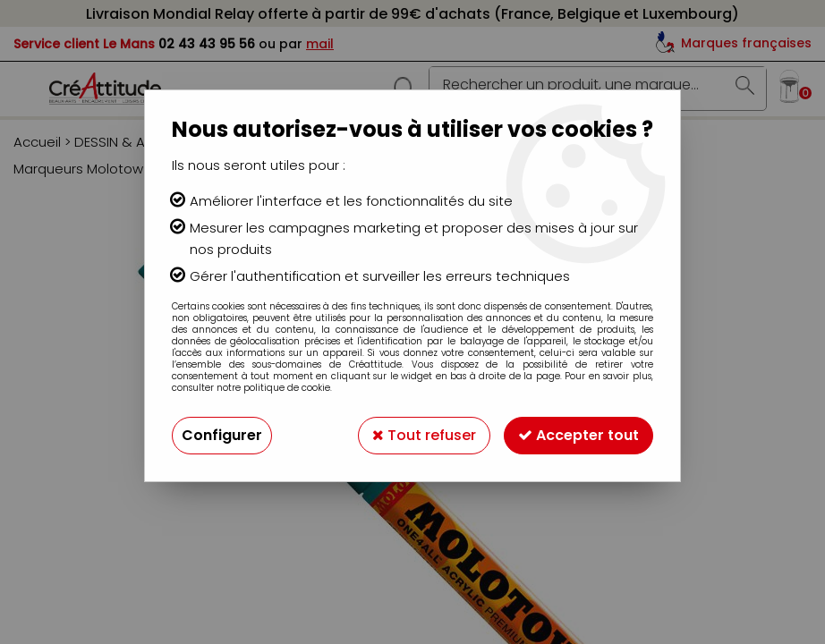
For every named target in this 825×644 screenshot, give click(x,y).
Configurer (222, 435)
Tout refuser (424, 435)
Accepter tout (578, 435)
